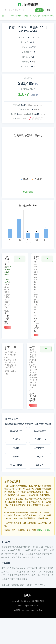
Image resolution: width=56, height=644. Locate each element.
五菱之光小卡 (40, 448)
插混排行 (45, 16)
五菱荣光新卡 (40, 431)
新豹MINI (40, 465)
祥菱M (16, 448)
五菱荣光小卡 (16, 431)
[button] (20, 259)
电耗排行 (36, 16)
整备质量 (24, 66)
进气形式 (24, 42)
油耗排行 (28, 16)
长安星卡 (16, 439)
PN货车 (40, 457)
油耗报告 (19, 16)
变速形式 (25, 52)
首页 (4, 16)
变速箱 (25, 47)
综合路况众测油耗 (28, 89)
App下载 (11, 16)
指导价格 (26, 62)
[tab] (15, 292)
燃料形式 (26, 57)
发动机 (22, 37)
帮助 (52, 16)
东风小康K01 (16, 465)
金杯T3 (16, 457)
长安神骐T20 (40, 439)
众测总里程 (28, 78)
